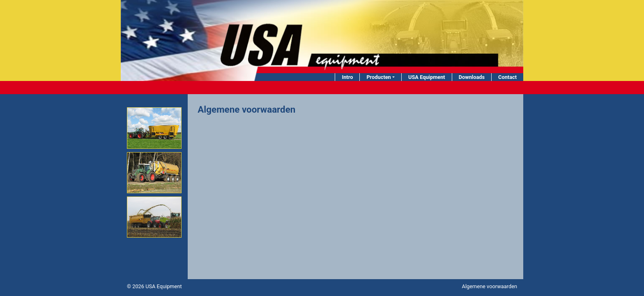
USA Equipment (427, 77)
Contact (507, 77)
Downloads (472, 77)
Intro (347, 77)
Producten (378, 77)
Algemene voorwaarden (490, 286)
